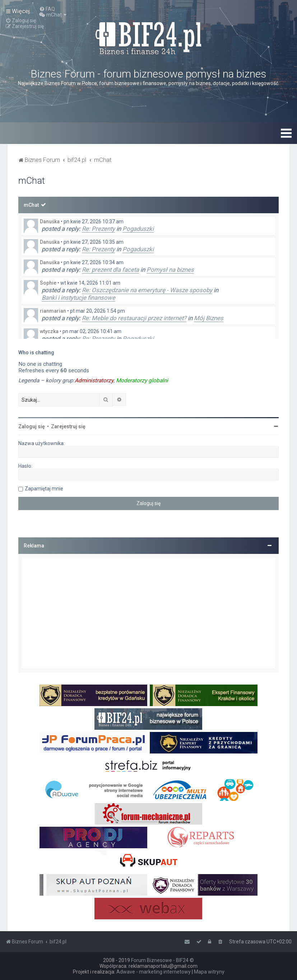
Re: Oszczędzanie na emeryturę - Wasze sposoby (147, 290)
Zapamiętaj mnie (44, 489)
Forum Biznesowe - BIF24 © (163, 960)
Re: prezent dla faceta (110, 270)
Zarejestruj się (68, 426)
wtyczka (49, 331)
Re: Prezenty (98, 229)
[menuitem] (47, 9)
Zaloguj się (32, 426)
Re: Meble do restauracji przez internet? (134, 318)
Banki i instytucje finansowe (78, 298)
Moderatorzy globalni (142, 381)
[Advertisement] (149, 613)
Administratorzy (94, 381)
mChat (31, 205)
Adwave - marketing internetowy (154, 972)
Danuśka (50, 221)
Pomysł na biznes (170, 270)
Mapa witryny (209, 972)
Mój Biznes (209, 318)
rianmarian (53, 311)
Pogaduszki (138, 229)
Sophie (48, 283)
